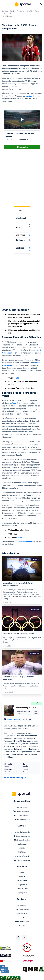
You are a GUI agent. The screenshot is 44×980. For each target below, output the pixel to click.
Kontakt (22, 877)
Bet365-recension (25, 542)
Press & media (22, 881)
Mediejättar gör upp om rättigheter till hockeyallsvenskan (18, 584)
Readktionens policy (22, 922)
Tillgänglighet (22, 893)
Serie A (15, 403)
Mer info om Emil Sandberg (15, 778)
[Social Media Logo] (18, 937)
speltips (29, 96)
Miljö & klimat (22, 852)
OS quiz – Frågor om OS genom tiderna (18, 634)
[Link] (22, 568)
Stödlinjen (22, 848)
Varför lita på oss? (22, 914)
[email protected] (13, 719)
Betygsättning (22, 905)
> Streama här (22, 147)
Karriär (22, 918)
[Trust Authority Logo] (11, 956)
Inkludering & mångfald (22, 820)
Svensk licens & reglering (22, 856)
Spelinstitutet (22, 844)
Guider (22, 873)
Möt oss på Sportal (22, 909)
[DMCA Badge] (11, 948)
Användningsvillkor (22, 808)
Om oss (22, 926)
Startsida (5, 11)
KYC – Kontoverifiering (22, 816)
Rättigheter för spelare (22, 840)
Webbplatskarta (22, 885)
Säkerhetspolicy (22, 889)
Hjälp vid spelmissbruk (22, 836)
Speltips (13, 11)
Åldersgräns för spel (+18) (22, 812)
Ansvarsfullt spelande (22, 832)
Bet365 (16, 378)
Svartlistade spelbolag (22, 860)
